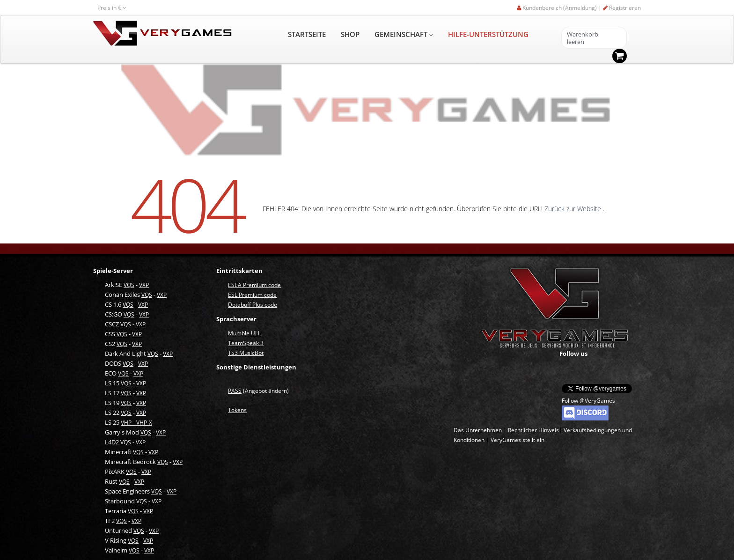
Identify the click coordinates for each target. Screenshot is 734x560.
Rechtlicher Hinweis (533, 430)
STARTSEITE (307, 34)
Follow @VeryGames (588, 401)
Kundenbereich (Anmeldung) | (560, 8)
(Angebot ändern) (258, 391)
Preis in (112, 8)
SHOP (350, 34)
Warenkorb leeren (583, 38)
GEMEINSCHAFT (404, 34)
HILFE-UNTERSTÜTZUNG (488, 34)
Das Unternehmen (478, 430)
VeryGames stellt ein (517, 440)
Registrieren (622, 8)
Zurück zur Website (574, 209)
